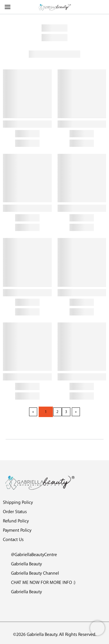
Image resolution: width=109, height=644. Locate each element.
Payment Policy (17, 530)
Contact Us (13, 540)
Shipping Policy (18, 503)
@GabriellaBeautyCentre (30, 555)
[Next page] (76, 412)
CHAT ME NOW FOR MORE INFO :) (39, 583)
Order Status (15, 512)
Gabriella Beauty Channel (31, 573)
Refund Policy (16, 521)
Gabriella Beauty (22, 564)
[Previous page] (33, 412)
